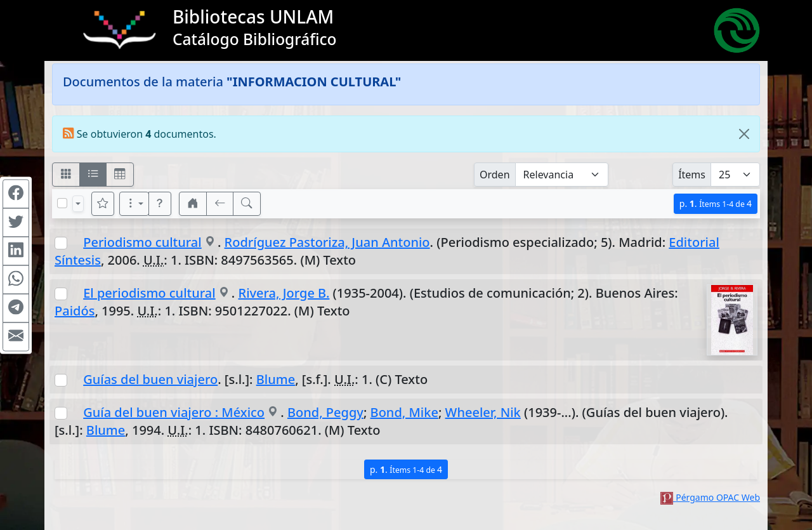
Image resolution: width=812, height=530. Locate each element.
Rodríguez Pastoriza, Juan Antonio (327, 242)
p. (716, 203)
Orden (495, 175)
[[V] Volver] (220, 204)
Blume (276, 379)
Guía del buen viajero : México (174, 412)
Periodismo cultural (142, 242)
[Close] (744, 134)
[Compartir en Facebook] (16, 194)
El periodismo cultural (149, 293)
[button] (160, 204)
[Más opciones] (134, 204)
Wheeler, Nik (483, 412)
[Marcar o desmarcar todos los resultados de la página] (62, 203)
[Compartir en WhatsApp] (16, 279)
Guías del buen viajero (150, 379)
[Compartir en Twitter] (16, 222)
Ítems (692, 175)
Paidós (75, 311)
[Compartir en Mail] (16, 336)
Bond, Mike (404, 412)
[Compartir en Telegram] (16, 308)
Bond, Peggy (325, 412)
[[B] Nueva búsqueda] (247, 204)
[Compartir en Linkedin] (16, 251)
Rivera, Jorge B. (284, 293)
